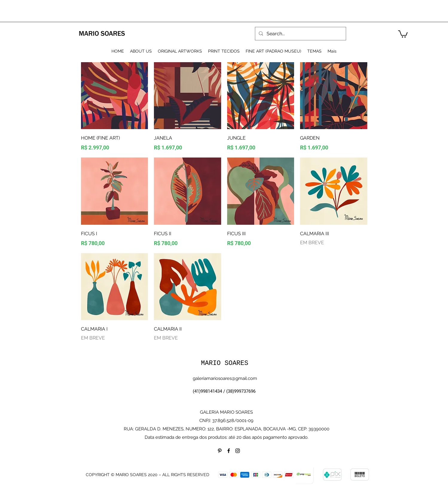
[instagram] (238, 451)
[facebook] (229, 451)
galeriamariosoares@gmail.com (225, 378)
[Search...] (300, 34)
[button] (403, 34)
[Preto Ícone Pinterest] (220, 451)
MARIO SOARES (224, 363)
